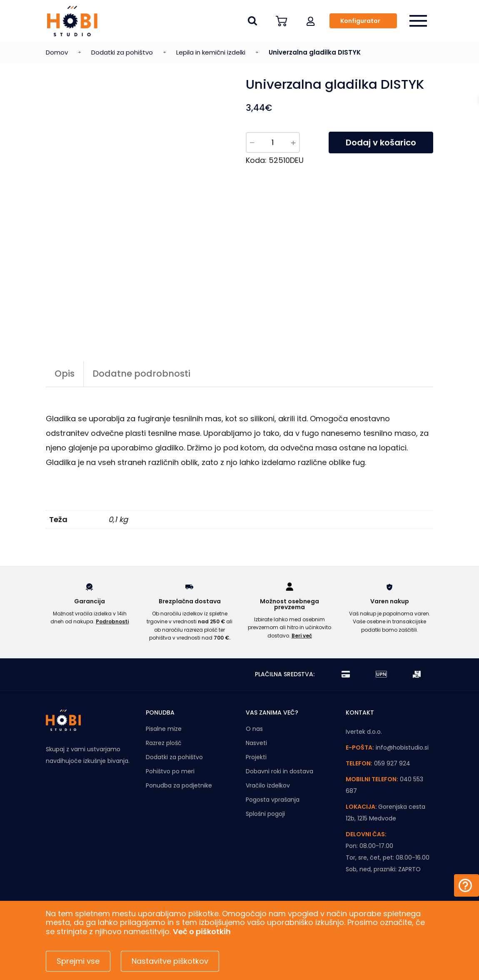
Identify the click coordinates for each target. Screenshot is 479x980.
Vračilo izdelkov (268, 785)
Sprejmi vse (78, 961)
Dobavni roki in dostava (279, 771)
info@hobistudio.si (402, 747)
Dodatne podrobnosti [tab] (141, 374)
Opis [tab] (65, 374)
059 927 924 (392, 763)
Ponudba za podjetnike (179, 785)
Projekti (256, 757)
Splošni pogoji (265, 814)
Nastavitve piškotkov (170, 961)
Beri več (302, 636)
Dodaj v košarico (381, 142)
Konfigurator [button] (360, 21)
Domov (57, 52)
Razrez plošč (164, 743)
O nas (254, 729)
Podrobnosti (112, 621)
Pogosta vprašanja (273, 800)
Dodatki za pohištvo (122, 52)
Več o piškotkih (202, 931)
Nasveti (256, 743)
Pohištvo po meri (170, 771)
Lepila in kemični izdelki (211, 52)
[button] (311, 21)
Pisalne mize (164, 729)
